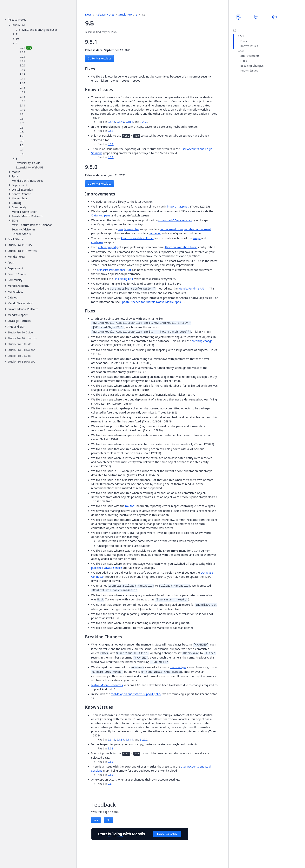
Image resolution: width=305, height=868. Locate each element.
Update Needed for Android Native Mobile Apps (151, 302)
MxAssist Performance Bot (114, 270)
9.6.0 (111, 144)
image (197, 238)
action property (108, 247)
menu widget (178, 667)
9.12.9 (120, 122)
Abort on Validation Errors (137, 238)
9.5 (234, 31)
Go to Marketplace (99, 58)
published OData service (107, 568)
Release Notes (105, 14)
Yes (96, 820)
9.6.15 (111, 122)
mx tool (130, 506)
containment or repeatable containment (185, 229)
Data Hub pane (101, 215)
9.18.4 (129, 122)
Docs (88, 14)
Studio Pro (125, 14)
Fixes (244, 41)
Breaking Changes (252, 66)
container (155, 233)
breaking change (202, 341)
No (109, 820)
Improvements (250, 56)
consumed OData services (175, 220)
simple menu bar (129, 229)
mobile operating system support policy (136, 694)
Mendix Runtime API (191, 288)
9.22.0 (144, 122)
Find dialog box (123, 279)
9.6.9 (111, 131)
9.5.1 (111, 784)
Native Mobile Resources (107, 685)
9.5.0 (241, 51)
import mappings (178, 206)
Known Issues (249, 46)
